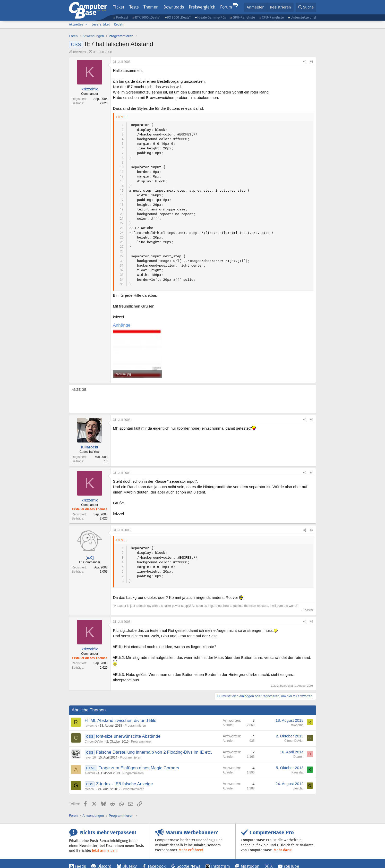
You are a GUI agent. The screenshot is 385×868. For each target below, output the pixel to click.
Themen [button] (151, 7)
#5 (311, 622)
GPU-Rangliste (244, 17)
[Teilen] (305, 62)
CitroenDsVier (94, 742)
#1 (311, 62)
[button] (87, 24)
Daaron (298, 757)
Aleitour (90, 773)
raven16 (90, 758)
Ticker (119, 7)
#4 (311, 530)
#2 (311, 420)
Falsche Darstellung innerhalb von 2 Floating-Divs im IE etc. (154, 752)
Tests (134, 7)
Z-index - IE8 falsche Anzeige (125, 784)
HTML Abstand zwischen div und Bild (121, 721)
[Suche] (306, 7)
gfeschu (90, 789)
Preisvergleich (202, 7)
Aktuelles (76, 24)
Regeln (119, 24)
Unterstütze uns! (303, 17)
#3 (311, 473)
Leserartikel (101, 24)
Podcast (122, 17)
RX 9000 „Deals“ (179, 17)
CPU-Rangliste (273, 17)
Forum (226, 7)
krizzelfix (80, 52)
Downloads (174, 7)
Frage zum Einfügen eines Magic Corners (139, 768)
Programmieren (135, 726)
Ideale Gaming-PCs (212, 17)
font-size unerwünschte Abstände (128, 736)
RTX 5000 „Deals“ (148, 17)
